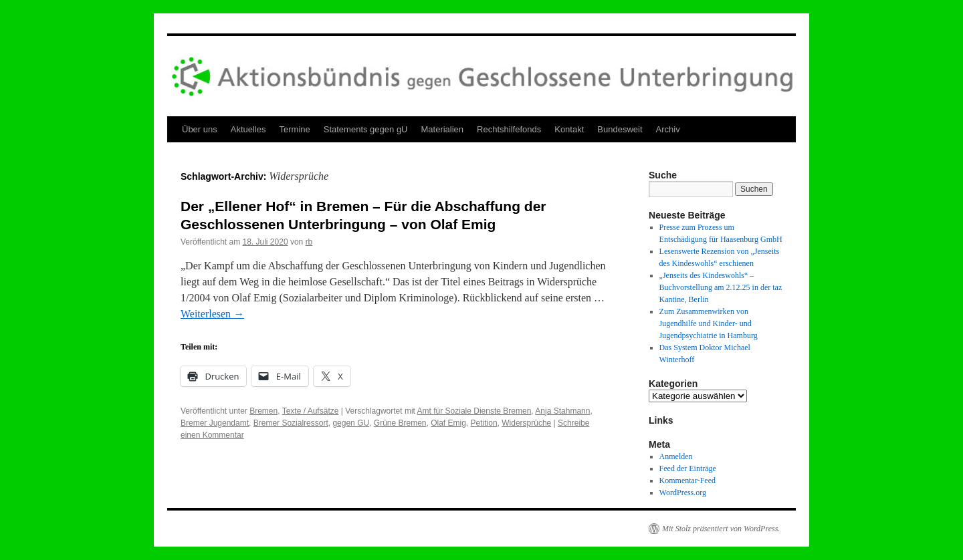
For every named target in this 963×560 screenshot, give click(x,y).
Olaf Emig (448, 423)
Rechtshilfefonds (509, 129)
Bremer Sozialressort (291, 423)
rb (309, 242)
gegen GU (351, 423)
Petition (484, 423)
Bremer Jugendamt (215, 423)
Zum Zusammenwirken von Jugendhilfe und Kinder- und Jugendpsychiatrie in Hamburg (709, 323)
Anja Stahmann (562, 411)
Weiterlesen (212, 314)
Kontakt (569, 129)
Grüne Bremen (400, 423)
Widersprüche (526, 423)
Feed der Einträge (688, 468)
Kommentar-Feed (687, 480)
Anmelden (676, 456)
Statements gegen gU (366, 129)
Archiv (668, 129)
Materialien (443, 129)
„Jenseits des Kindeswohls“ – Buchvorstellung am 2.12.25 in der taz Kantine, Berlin (721, 287)
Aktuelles (248, 129)
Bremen (263, 411)
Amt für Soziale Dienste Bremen (474, 411)
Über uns (200, 129)
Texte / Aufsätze (311, 411)
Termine (295, 129)
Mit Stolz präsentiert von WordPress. (721, 529)
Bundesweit (620, 129)
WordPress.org (683, 493)
